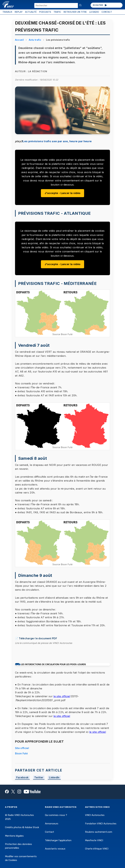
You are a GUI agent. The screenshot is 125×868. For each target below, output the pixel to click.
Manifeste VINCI (94, 840)
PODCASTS (45, 12)
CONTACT (107, 12)
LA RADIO (94, 12)
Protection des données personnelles (18, 846)
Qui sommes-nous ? (56, 815)
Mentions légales (14, 836)
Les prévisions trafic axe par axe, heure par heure (57, 141)
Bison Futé (21, 753)
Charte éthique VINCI (97, 849)
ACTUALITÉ (31, 12)
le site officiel (62, 696)
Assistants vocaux (55, 849)
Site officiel (22, 748)
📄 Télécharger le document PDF (36, 638)
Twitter (39, 778)
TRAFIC (57, 12)
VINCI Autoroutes (95, 815)
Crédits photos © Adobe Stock (22, 827)
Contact (49, 832)
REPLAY (19, 12)
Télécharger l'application (58, 840)
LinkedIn (54, 778)
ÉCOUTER (100, 5)
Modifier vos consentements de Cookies (21, 858)
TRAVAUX (7, 12)
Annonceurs (52, 824)
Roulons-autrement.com (99, 832)
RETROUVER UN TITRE (75, 12)
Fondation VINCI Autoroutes (101, 824)
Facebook (22, 778)
